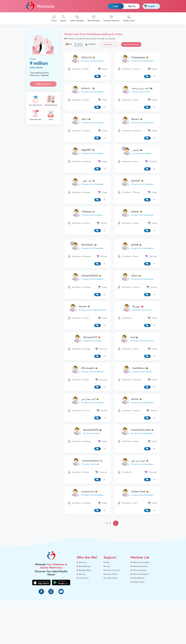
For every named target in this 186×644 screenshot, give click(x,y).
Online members (77, 18)
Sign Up (132, 6)
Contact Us (84, 622)
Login (116, 6)
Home (54, 18)
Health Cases (129, 18)
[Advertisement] (43, 162)
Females (90, 44)
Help (51, 115)
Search (63, 18)
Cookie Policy (111, 622)
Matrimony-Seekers (141, 606)
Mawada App (36, 115)
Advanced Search (131, 44)
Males (78, 44)
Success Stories (36, 101)
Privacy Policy (111, 618)
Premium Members (111, 18)
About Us (83, 606)
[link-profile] (87, 70)
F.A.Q (108, 610)
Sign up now (43, 84)
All (68, 44)
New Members (94, 18)
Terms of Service (113, 614)
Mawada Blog (51, 101)
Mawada (40, 6)
